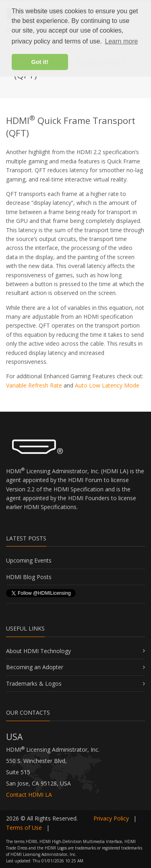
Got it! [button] (40, 62)
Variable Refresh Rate (34, 385)
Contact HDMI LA (29, 795)
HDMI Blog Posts (29, 577)
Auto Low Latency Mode (107, 385)
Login (61, 828)
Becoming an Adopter (35, 667)
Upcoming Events (29, 560)
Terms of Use (24, 828)
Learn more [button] (122, 41)
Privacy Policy (111, 818)
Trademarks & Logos (34, 683)
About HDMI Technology (38, 651)
